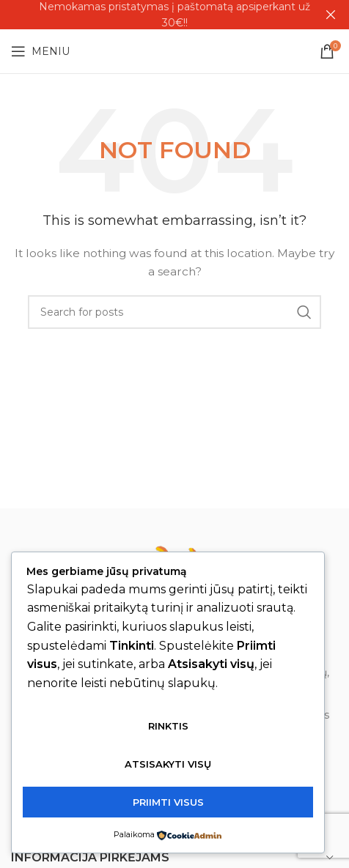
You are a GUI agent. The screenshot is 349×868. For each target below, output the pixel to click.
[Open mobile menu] (40, 51)
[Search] (174, 312)
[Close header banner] (331, 15)
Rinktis (168, 726)
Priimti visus (168, 802)
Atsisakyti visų (168, 764)
